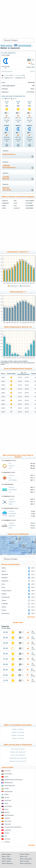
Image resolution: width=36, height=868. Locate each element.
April (4, 208)
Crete (3, 587)
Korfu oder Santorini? (18, 755)
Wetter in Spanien (6, 861)
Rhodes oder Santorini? (18, 752)
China (6, 777)
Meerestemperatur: (7, 71)
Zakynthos (5, 574)
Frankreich (9, 783)
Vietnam (7, 839)
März (4, 206)
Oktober (29, 203)
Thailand (8, 824)
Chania (4, 610)
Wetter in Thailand (25, 854)
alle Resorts (31, 617)
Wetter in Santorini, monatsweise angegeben (18, 197)
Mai (15, 201)
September (30, 201)
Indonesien (8, 792)
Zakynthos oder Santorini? (18, 758)
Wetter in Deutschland (26, 864)
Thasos (4, 600)
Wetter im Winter (18, 729)
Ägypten (7, 771)
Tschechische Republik (13, 827)
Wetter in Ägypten (6, 854)
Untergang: (18, 75)
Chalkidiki (5, 604)
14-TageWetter (6, 178)
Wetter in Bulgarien (7, 859)
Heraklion (5, 578)
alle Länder (32, 845)
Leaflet (28, 554)
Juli (16, 206)
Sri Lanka (8, 821)
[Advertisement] (18, 19)
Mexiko (7, 812)
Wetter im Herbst (18, 738)
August (17, 208)
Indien (7, 789)
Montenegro (9, 815)
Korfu (3, 584)
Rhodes (4, 594)
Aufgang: (7, 75)
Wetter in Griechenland (26, 859)
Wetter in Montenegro (7, 864)
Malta (6, 809)
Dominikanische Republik (14, 780)
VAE (6, 836)
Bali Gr (4, 571)
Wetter (7, 189)
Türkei (7, 833)
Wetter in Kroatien (25, 861)
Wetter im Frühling (18, 732)
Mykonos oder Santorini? (18, 761)
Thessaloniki (6, 597)
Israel (6, 795)
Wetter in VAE (23, 857)
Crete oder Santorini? (18, 749)
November (30, 206)
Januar (5, 201)
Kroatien (8, 800)
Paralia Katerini (6, 591)
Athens (4, 568)
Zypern (7, 842)
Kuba (6, 803)
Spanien (7, 818)
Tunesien (8, 830)
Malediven (8, 806)
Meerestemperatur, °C (18, 292)
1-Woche (9, 167)
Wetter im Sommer (18, 735)
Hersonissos (5, 613)
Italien (7, 797)
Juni (3, 99)
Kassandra (5, 581)
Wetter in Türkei (6, 857)
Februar (5, 203)
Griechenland (25, 45)
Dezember (30, 208)
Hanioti (4, 607)
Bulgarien (8, 774)
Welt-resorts (6, 45)
